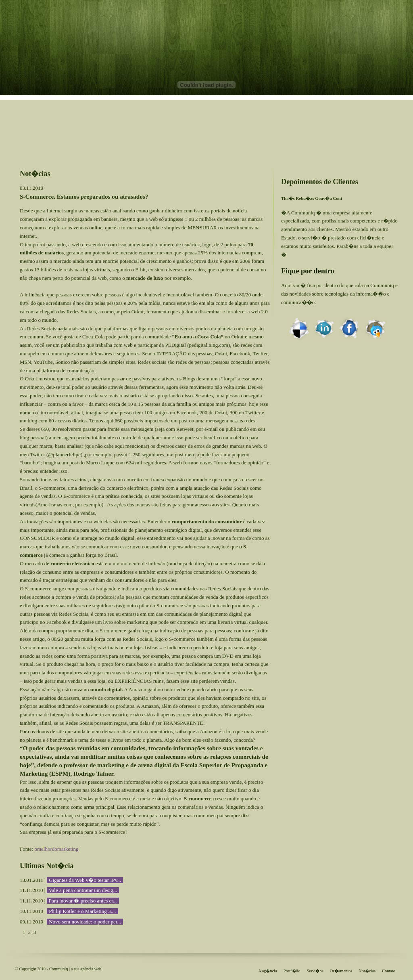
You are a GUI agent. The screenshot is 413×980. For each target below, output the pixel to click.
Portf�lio (292, 971)
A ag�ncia (268, 971)
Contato (389, 971)
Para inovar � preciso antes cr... (83, 901)
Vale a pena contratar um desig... (83, 890)
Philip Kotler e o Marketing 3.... (82, 911)
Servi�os (315, 971)
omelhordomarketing (56, 849)
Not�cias (367, 971)
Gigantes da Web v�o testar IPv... (85, 880)
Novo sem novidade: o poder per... (85, 922)
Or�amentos (341, 971)
